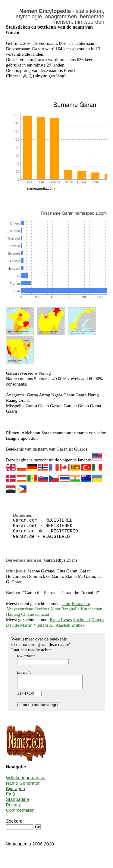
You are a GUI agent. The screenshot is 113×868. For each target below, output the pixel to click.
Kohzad (42, 614)
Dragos (97, 620)
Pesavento (81, 603)
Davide (13, 625)
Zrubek (78, 625)
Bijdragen (16, 791)
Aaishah (63, 625)
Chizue (28, 614)
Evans (66, 620)
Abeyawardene (20, 609)
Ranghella (70, 609)
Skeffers (42, 609)
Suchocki (82, 620)
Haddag (13, 614)
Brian (55, 620)
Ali (52, 625)
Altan (55, 609)
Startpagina (18, 802)
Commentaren (20, 813)
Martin (26, 625)
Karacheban (92, 609)
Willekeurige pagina (26, 780)
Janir (66, 603)
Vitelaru (41, 625)
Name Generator (23, 786)
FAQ (11, 797)
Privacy (13, 807)
